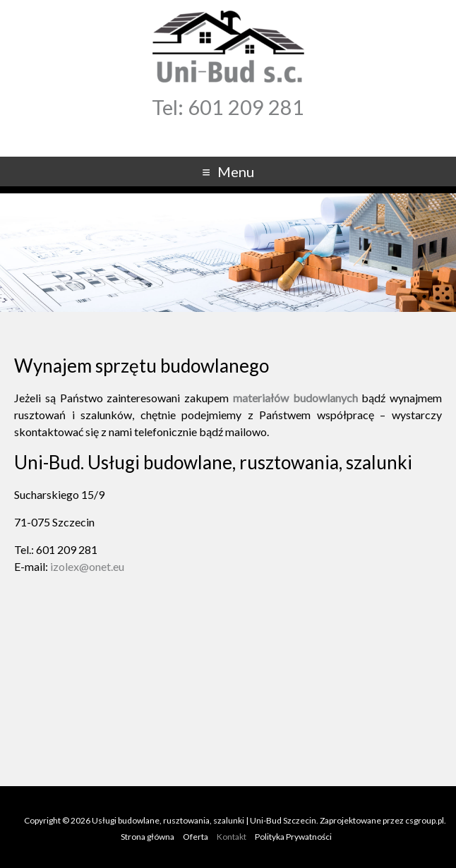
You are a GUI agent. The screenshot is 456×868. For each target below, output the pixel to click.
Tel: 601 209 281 (228, 107)
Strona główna (148, 837)
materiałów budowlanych (295, 398)
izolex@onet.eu (87, 566)
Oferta (196, 837)
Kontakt (232, 837)
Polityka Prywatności (293, 837)
